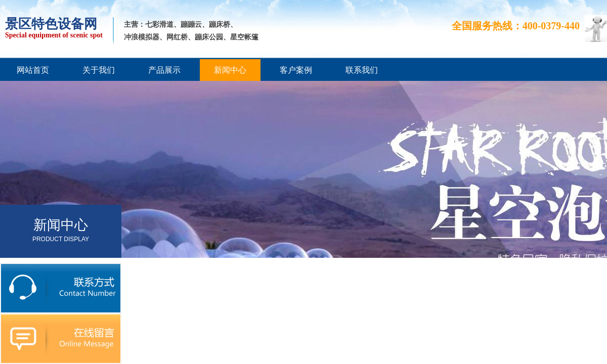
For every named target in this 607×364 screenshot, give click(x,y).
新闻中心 (230, 70)
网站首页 (33, 70)
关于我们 (99, 70)
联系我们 (362, 70)
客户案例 (296, 70)
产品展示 (164, 70)
